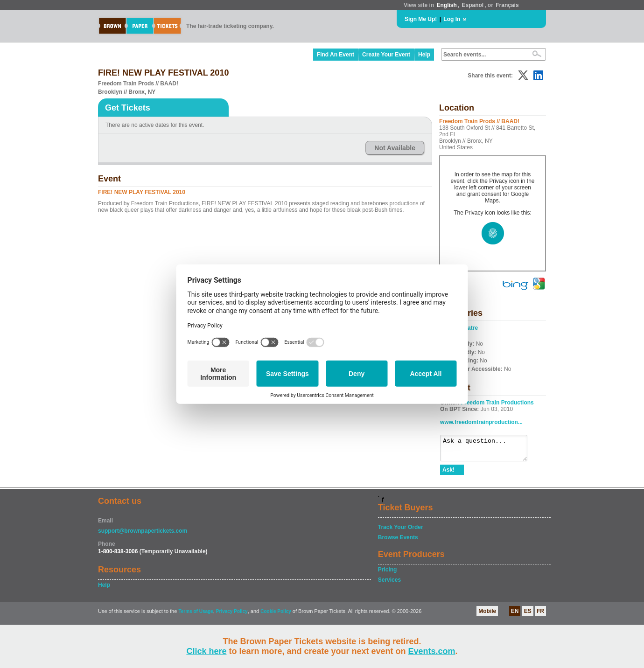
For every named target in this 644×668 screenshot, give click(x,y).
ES (528, 615)
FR (540, 615)
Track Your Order (401, 531)
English (446, 5)
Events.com (432, 651)
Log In (452, 19)
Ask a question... (488, 450)
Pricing (388, 574)
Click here (206, 651)
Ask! (448, 474)
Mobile (487, 615)
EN (515, 615)
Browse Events (398, 542)
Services (389, 584)
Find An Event (336, 55)
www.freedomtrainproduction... (481, 422)
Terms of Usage (196, 616)
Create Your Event (386, 55)
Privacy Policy (232, 616)
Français (507, 5)
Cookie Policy (276, 616)
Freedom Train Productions (497, 403)
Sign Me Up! (421, 19)
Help (424, 55)
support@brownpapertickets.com (143, 535)
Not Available (395, 148)
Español (473, 5)
